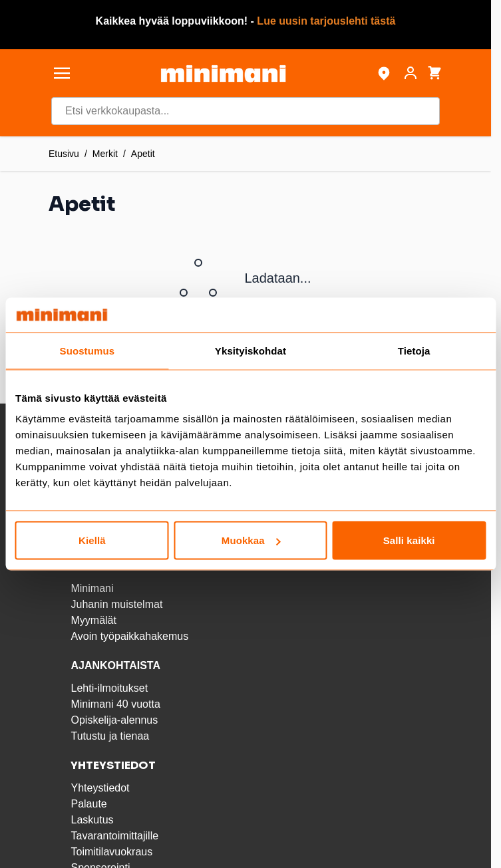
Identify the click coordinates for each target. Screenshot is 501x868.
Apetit (143, 154)
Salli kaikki (409, 540)
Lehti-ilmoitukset (109, 688)
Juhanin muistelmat (116, 604)
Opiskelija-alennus (114, 720)
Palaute (88, 804)
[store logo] (223, 73)
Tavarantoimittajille (114, 836)
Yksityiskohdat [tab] (250, 350)
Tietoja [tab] (414, 350)
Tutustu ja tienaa (110, 736)
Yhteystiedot (100, 788)
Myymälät (93, 620)
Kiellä (92, 540)
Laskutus (92, 820)
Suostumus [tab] (87, 350)
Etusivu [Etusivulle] (64, 154)
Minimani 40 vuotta (115, 704)
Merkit (105, 154)
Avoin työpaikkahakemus (129, 636)
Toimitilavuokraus (111, 852)
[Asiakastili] (411, 73)
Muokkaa (251, 540)
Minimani (92, 588)
